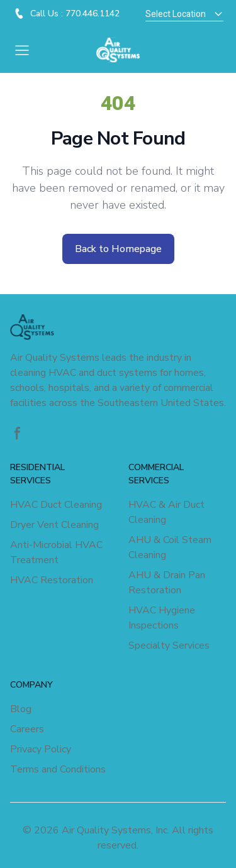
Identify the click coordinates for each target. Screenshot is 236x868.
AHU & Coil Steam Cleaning (170, 547)
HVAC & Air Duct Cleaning (166, 512)
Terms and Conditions (58, 769)
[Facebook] (18, 433)
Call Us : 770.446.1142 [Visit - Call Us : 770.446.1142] (75, 14)
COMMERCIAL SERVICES (156, 474)
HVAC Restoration (52, 580)
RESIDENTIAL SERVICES (37, 474)
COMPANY (31, 685)
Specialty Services (169, 646)
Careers (27, 729)
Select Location (184, 14)
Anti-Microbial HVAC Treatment (56, 552)
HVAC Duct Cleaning (56, 505)
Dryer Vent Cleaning (54, 525)
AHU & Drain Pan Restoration (167, 583)
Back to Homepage (118, 249)
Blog (21, 709)
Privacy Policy (41, 749)
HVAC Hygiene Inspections (162, 618)
